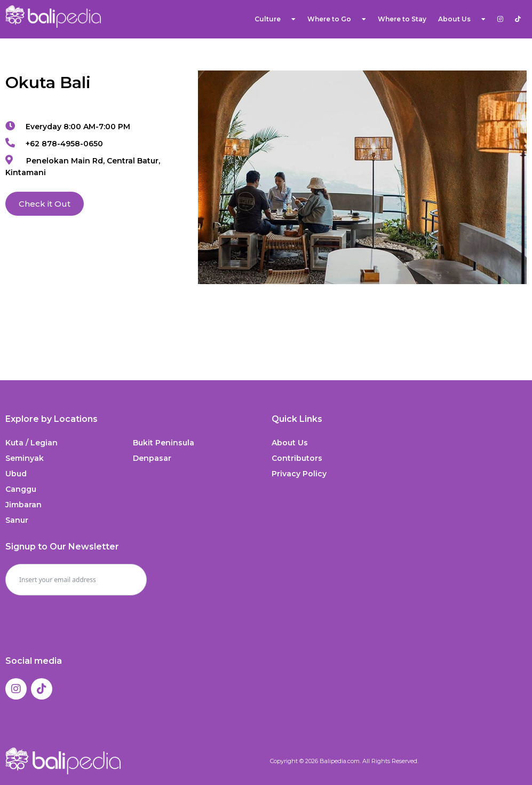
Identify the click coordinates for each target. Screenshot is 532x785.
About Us (462, 19)
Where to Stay (402, 19)
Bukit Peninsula (164, 443)
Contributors (297, 458)
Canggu (21, 489)
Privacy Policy (299, 474)
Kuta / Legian (31, 443)
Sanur (17, 520)
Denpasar (152, 458)
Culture (275, 19)
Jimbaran (23, 505)
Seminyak (25, 458)
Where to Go (337, 19)
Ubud (16, 474)
